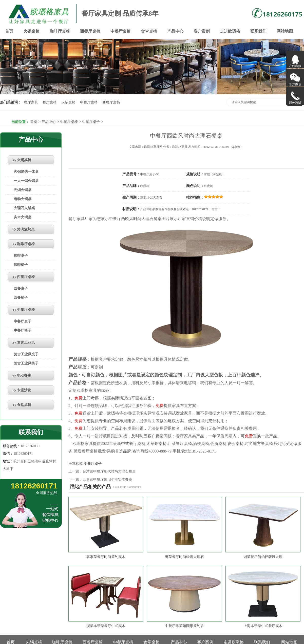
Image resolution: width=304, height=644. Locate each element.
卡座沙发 (24, 390)
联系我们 (258, 31)
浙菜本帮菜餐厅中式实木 (106, 626)
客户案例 (202, 31)
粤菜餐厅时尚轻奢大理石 (184, 557)
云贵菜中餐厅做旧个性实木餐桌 (107, 479)
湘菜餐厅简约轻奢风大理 (263, 557)
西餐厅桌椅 (90, 31)
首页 (9, 31)
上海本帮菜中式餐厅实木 (263, 626)
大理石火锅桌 (24, 208)
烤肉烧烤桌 (26, 229)
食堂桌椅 (149, 31)
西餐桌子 (21, 288)
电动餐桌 (24, 375)
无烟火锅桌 (23, 190)
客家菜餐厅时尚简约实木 (106, 557)
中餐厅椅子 (23, 330)
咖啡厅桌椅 (60, 31)
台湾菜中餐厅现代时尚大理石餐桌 (109, 471)
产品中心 (175, 31)
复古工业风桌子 (26, 354)
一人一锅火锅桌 (26, 181)
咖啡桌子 (21, 256)
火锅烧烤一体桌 (26, 172)
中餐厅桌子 (91, 122)
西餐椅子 (21, 298)
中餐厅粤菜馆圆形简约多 (184, 626)
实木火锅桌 (23, 217)
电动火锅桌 (23, 199)
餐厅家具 (31, 102)
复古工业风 (26, 343)
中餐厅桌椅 (121, 31)
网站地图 (285, 31)
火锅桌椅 (31, 31)
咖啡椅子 (21, 265)
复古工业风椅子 (26, 363)
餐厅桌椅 (50, 102)
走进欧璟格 (230, 31)
